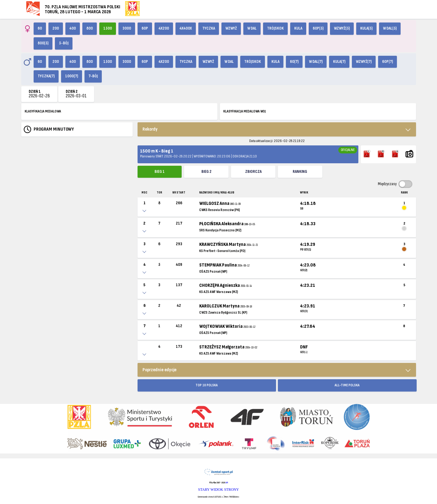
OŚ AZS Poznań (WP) (213, 272)
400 (73, 28)
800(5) (43, 43)
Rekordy (150, 129)
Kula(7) (339, 62)
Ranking (300, 172)
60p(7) (388, 62)
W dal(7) (316, 62)
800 (90, 28)
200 (56, 28)
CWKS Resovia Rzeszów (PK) (220, 210)
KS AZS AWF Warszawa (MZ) (219, 292)
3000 (127, 28)
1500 (108, 28)
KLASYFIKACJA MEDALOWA (43, 111)
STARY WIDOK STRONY (218, 490)
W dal (252, 28)
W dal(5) (390, 28)
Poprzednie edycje (159, 370)
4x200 (164, 28)
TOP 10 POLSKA (207, 385)
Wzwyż (231, 28)
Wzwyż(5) (342, 28)
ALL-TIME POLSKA (347, 385)
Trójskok (275, 28)
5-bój (64, 43)
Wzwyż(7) (364, 62)
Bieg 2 (206, 172)
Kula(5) (366, 28)
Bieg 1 (160, 172)
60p (145, 28)
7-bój (93, 76)
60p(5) (318, 28)
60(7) (294, 62)
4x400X (186, 28)
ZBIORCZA (253, 172)
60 (40, 28)
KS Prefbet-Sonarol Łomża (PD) (222, 251)
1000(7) (72, 76)
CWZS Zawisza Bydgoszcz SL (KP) (223, 313)
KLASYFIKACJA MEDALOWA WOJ (245, 111)
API (227, 483)
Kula (298, 28)
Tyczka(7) (46, 76)
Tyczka (209, 28)
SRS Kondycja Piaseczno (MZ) (220, 230)
